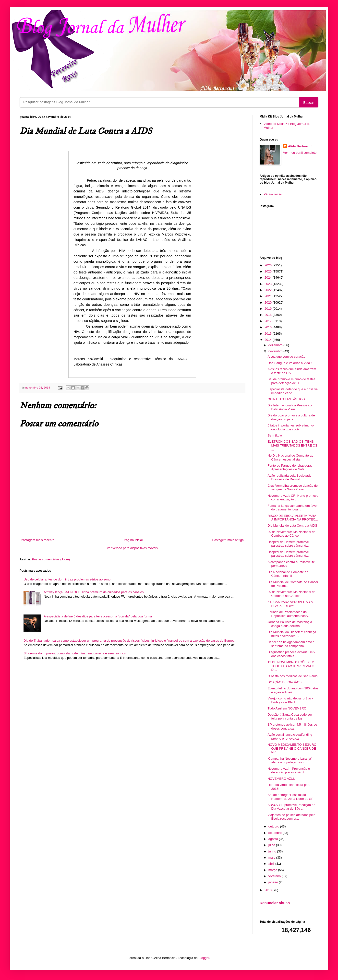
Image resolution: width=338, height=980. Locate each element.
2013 (269, 890)
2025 (269, 271)
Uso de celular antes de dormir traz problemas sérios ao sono (67, 579)
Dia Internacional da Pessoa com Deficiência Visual (291, 407)
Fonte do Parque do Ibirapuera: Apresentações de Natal (290, 467)
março (273, 870)
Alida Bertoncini (300, 146)
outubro (274, 826)
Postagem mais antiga (228, 540)
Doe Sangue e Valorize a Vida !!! (290, 363)
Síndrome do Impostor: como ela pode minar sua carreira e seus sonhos (75, 653)
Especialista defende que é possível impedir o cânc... (293, 391)
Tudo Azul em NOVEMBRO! (287, 708)
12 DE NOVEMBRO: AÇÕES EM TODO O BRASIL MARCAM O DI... (291, 666)
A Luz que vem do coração (286, 357)
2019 (269, 309)
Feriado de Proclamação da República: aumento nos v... (289, 614)
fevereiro (275, 876)
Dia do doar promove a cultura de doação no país (291, 417)
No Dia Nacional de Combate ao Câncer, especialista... (290, 457)
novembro (276, 351)
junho (273, 851)
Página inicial (133, 540)
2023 (269, 284)
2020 (269, 302)
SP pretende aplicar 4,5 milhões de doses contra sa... (292, 726)
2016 (269, 327)
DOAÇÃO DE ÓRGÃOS (284, 682)
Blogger (204, 958)
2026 (269, 265)
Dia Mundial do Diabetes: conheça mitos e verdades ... (292, 634)
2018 (269, 315)
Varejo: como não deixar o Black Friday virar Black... (290, 700)
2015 (269, 334)
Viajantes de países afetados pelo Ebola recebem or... (291, 817)
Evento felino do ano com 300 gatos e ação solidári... (293, 690)
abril (272, 864)
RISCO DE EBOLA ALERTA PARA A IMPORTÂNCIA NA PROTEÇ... (293, 518)
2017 (269, 321)
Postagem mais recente (38, 540)
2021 (269, 296)
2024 (269, 277)
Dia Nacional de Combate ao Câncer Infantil (288, 574)
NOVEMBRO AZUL (281, 779)
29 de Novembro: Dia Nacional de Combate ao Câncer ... (291, 534)
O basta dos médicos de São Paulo (292, 676)
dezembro (276, 345)
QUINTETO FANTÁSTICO (286, 399)
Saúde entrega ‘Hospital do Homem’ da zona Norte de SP (290, 797)
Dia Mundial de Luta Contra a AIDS (292, 525)
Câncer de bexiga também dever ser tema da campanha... (291, 644)
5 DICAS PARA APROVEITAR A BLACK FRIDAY (290, 604)
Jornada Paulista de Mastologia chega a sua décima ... (290, 624)
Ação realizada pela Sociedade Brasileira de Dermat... (289, 478)
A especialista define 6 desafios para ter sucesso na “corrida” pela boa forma (98, 616)
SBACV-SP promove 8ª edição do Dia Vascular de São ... (291, 807)
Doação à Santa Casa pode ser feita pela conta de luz (290, 716)
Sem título (275, 435)
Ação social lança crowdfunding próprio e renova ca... (290, 737)
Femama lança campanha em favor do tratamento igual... (292, 508)
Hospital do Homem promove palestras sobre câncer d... (288, 544)
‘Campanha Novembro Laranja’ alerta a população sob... (289, 761)
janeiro (274, 882)
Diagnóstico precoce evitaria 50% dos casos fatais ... (291, 654)
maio (272, 857)
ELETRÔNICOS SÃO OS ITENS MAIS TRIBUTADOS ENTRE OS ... (292, 445)
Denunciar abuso (275, 903)
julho (272, 845)
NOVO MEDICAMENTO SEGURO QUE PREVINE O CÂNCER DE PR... (292, 748)
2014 (269, 340)
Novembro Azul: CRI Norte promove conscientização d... (293, 498)
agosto (274, 839)
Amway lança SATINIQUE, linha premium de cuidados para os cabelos (94, 592)
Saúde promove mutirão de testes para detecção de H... (291, 381)
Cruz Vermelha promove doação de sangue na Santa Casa (293, 488)
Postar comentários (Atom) (51, 559)
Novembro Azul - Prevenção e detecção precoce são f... (289, 771)
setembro (276, 833)
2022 (269, 290)
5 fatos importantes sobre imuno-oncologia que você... (291, 427)
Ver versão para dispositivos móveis (132, 548)
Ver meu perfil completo (300, 153)
